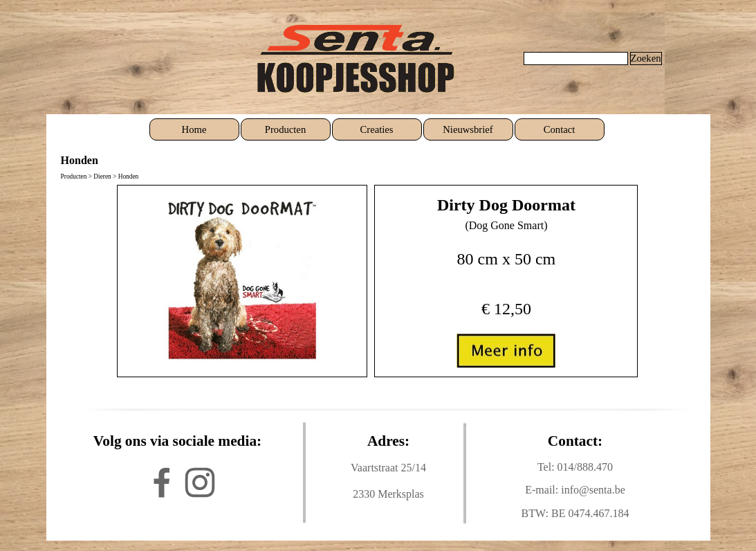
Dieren (102, 177)
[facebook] (162, 482)
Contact (560, 129)
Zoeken (646, 58)
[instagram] (200, 482)
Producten (285, 129)
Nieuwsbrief (468, 129)
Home (194, 129)
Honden (129, 177)
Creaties (376, 129)
